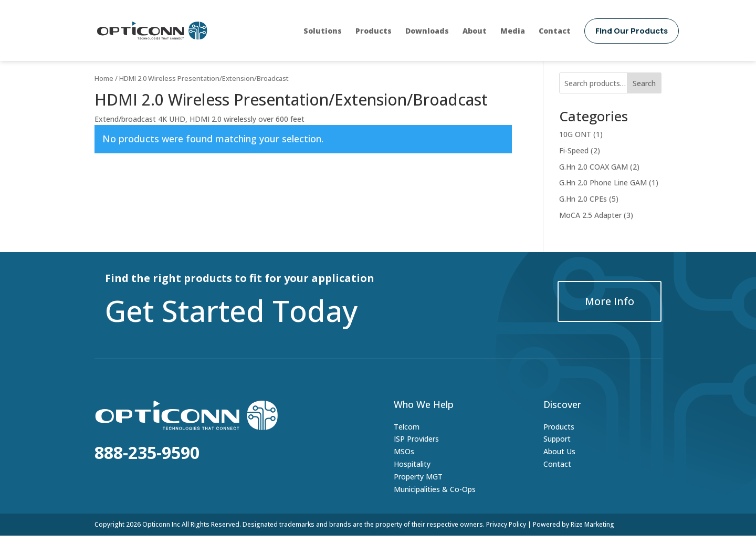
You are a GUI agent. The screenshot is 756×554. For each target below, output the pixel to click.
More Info (610, 320)
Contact (555, 31)
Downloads (427, 31)
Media (513, 31)
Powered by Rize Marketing (574, 543)
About (475, 31)
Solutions (323, 31)
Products (374, 31)
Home (104, 97)
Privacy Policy (506, 543)
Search (644, 102)
